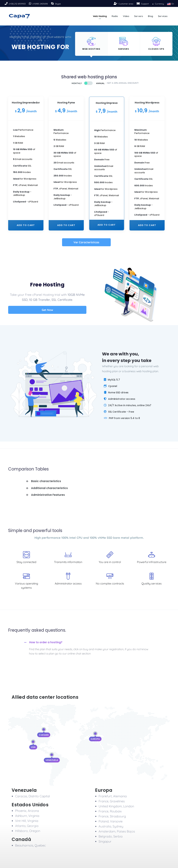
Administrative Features (48, 495)
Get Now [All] (47, 310)
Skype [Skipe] (58, 4)
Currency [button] (158, 4)
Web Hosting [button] (100, 16)
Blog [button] (150, 16)
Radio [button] (115, 16)
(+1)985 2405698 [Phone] (40, 4)
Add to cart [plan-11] (66, 225)
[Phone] (6, 3)
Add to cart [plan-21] (107, 225)
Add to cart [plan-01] (26, 225)
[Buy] (80, 83)
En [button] (170, 4)
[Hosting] (91, 44)
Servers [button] (139, 16)
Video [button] (126, 16)
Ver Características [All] (86, 242)
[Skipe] (53, 3)
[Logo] (19, 16)
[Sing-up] (116, 3)
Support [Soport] (145, 4)
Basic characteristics (46, 481)
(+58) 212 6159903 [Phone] (17, 4)
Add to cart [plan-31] (147, 225)
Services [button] (163, 16)
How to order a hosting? (46, 642)
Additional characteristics (49, 488)
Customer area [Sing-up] (126, 4)
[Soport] (139, 3)
